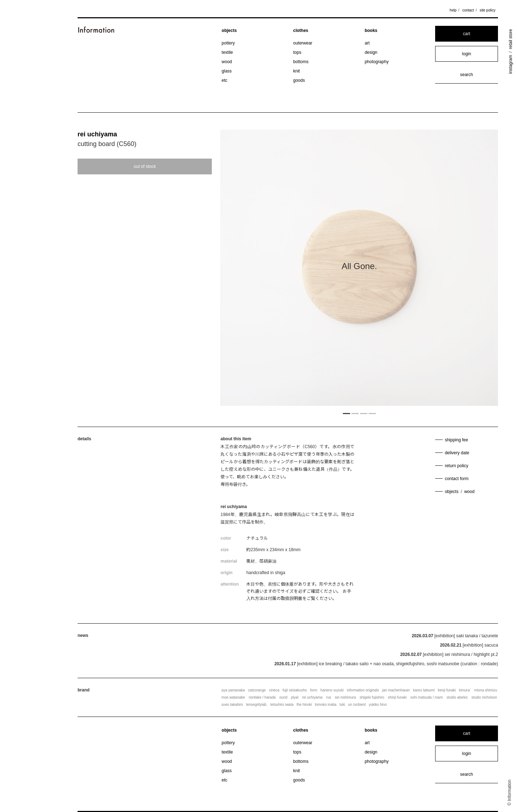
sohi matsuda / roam (427, 697)
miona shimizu (486, 690)
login (467, 54)
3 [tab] (364, 413)
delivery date (457, 453)
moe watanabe (233, 697)
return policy (457, 466)
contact (468, 10)
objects (229, 30)
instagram (511, 64)
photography (377, 62)
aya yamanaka (233, 690)
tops (297, 52)
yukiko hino (378, 705)
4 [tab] (372, 413)
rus (329, 697)
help (453, 10)
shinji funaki (397, 697)
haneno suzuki (332, 690)
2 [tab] (355, 413)
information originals (363, 690)
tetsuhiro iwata (282, 705)
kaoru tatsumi (424, 690)
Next (456, 269)
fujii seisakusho (295, 690)
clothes (301, 30)
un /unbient (357, 705)
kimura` (465, 690)
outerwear (303, 43)
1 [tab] (346, 413)
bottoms (301, 62)
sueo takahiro (232, 705)
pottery (228, 43)
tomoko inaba (326, 705)
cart (466, 34)
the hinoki (304, 705)
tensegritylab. (257, 705)
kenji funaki (447, 690)
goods (299, 80)
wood (227, 62)
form (314, 690)
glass (227, 71)
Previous (262, 269)
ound (283, 697)
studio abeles (457, 697)
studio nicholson (484, 697)
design (371, 52)
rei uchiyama (97, 134)
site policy (488, 10)
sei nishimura (346, 697)
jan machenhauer (396, 690)
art (367, 43)
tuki (342, 705)
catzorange (257, 690)
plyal (295, 697)
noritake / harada (262, 697)
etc (224, 80)
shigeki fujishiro (372, 697)
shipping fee (457, 440)
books (371, 30)
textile (227, 52)
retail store (511, 39)
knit (297, 71)
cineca (274, 690)
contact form (457, 479)
